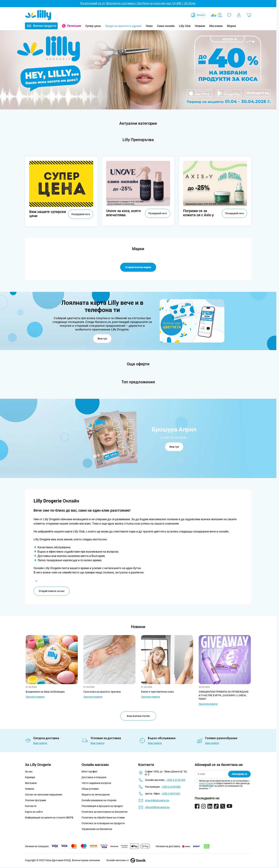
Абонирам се (239, 774)
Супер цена (93, 26)
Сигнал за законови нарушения (44, 795)
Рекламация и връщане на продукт (103, 806)
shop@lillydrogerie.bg (157, 801)
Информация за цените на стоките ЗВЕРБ (49, 818)
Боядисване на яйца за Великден (45, 692)
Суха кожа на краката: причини (102, 692)
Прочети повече (35, 697)
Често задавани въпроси (96, 783)
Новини (200, 26)
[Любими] (229, 15)
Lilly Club (185, 26)
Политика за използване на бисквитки (104, 812)
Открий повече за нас (52, 591)
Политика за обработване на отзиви (103, 818)
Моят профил (89, 772)
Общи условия (90, 789)
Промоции (74, 26)
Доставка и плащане (94, 778)
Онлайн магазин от (126, 861)
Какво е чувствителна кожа (157, 692)
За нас (29, 772)
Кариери (30, 778)
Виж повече (40, 743)
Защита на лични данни (96, 795)
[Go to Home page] (38, 15)
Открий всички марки (138, 267)
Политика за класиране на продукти (103, 824)
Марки (231, 26)
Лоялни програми (35, 801)
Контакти (31, 806)
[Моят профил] (239, 15)
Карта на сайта (34, 812)
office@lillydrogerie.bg (157, 808)
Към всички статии (138, 716)
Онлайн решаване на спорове (99, 801)
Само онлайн (166, 26)
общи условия (206, 784)
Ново (149, 26)
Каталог (198, 15)
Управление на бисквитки (97, 829)
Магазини (216, 26)
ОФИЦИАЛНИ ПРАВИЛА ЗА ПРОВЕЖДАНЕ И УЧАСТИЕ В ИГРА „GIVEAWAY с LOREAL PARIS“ (224, 696)
